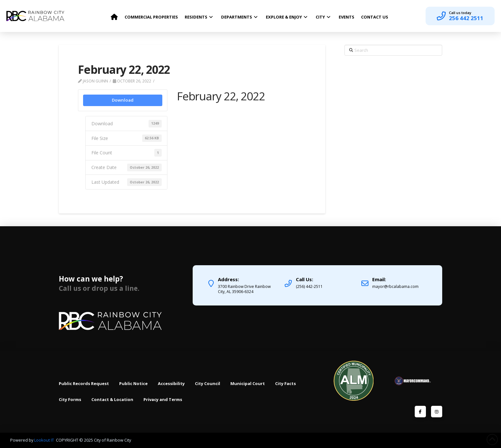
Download (123, 100)
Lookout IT (45, 440)
